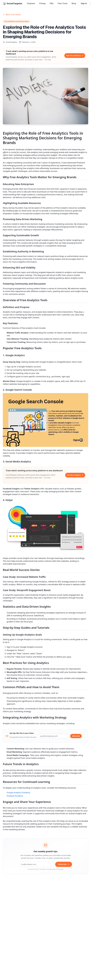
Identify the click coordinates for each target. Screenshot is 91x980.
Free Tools (63, 3)
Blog (74, 3)
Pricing (42, 3)
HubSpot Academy (15, 796)
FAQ (52, 3)
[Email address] (54, 736)
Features (31, 3)
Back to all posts (12, 15)
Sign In (84, 3)
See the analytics (75, 56)
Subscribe (76, 736)
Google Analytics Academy (18, 793)
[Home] (13, 4)
